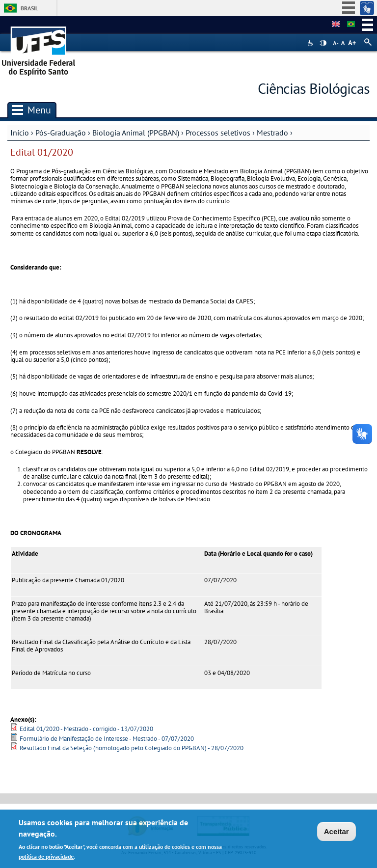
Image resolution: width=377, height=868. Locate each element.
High (323, 43)
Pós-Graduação (61, 133)
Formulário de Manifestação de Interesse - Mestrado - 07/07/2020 (107, 739)
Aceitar (337, 833)
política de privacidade (46, 858)
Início (20, 133)
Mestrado (272, 133)
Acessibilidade (311, 43)
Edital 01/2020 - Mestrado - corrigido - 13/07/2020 (86, 729)
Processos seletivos (218, 133)
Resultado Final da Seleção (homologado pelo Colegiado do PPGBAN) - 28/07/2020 (132, 748)
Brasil (29, 8)
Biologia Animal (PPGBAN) (136, 133)
